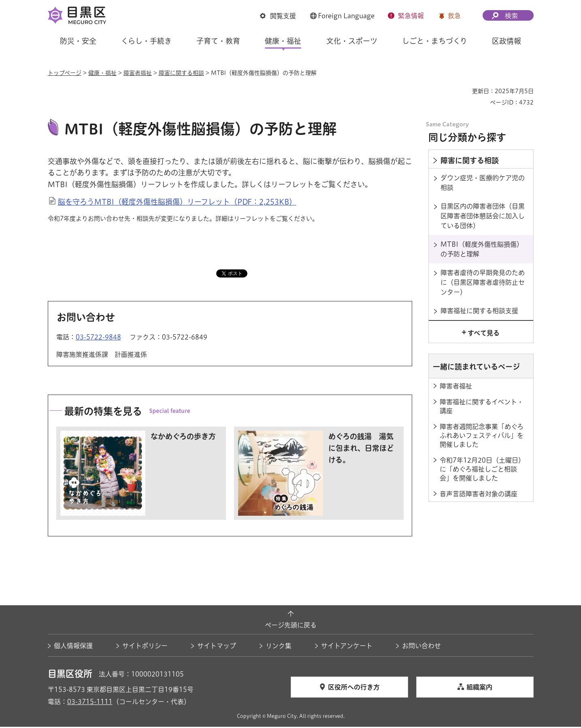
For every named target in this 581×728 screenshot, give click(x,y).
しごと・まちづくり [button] (435, 41)
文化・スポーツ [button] (352, 41)
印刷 (463, 91)
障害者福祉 (138, 73)
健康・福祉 (102, 73)
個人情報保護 (73, 647)
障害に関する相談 (181, 73)
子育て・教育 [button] (218, 41)
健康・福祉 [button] (283, 41)
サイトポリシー (145, 647)
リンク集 (279, 647)
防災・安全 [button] (78, 41)
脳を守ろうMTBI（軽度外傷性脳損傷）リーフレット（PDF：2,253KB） (177, 203)
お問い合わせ (421, 647)
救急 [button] (454, 16)
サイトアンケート (347, 647)
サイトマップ (217, 647)
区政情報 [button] (507, 41)
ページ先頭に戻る (291, 626)
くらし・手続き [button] (146, 41)
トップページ (65, 73)
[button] (278, 16)
